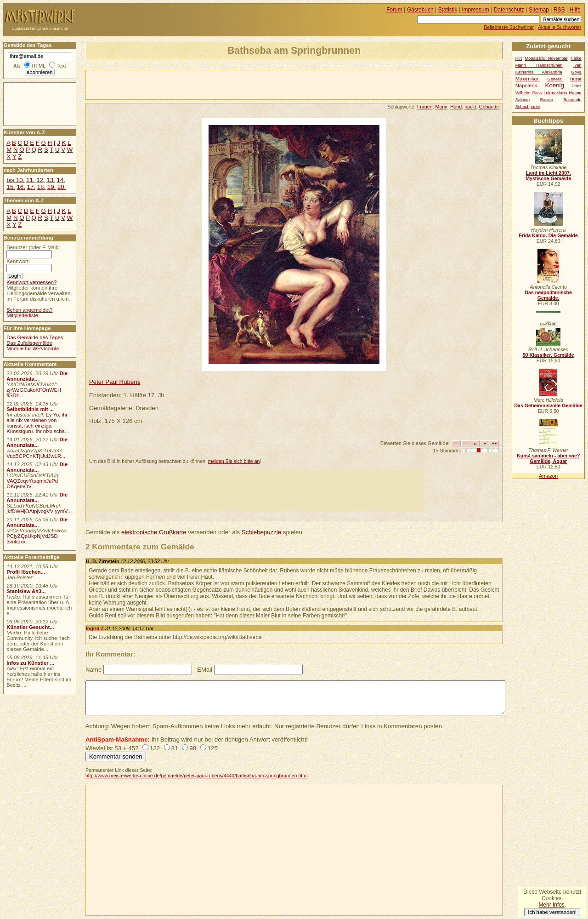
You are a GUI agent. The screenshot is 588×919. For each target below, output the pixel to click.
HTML (39, 66)
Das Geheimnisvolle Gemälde (548, 405)
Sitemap (539, 10)
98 (193, 748)
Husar (576, 79)
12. (40, 180)
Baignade (573, 100)
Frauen (425, 107)
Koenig (555, 85)
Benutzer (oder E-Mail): (33, 247)
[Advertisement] (193, 84)
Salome (523, 100)
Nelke (576, 58)
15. (11, 187)
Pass (537, 93)
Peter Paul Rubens (115, 382)
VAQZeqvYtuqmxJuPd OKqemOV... (32, 484)
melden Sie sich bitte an (234, 461)
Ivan (577, 65)
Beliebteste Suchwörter (509, 27)
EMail (205, 670)
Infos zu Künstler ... (30, 663)
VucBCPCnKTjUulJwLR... (36, 456)
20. (62, 187)
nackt (470, 107)
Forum (394, 10)
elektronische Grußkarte (154, 532)
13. (51, 180)
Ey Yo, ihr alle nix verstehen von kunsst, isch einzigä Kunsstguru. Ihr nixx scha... (38, 423)
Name (93, 670)
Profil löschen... (26, 572)
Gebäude (489, 107)
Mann (441, 107)
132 (155, 748)
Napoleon (526, 86)
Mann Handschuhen (539, 65)
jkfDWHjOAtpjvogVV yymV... (39, 511)
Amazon (548, 476)
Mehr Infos (551, 905)
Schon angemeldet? (29, 310)
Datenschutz (509, 10)
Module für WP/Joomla (33, 348)
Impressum (476, 10)
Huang (575, 93)
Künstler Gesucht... (30, 627)
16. (21, 187)
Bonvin (547, 100)
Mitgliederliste (22, 315)
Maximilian (528, 79)
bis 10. (15, 180)
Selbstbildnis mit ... (30, 409)
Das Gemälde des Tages (35, 337)
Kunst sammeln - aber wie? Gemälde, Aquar (548, 458)
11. (30, 180)
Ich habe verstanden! (552, 912)
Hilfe (575, 10)
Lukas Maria (555, 93)
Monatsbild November (546, 58)
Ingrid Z (95, 628)
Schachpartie (528, 107)
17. (31, 187)
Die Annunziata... (37, 376)
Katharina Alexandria (539, 72)
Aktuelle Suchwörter (560, 27)
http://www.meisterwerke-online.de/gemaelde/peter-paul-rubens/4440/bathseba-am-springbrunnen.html (197, 776)
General (555, 79)
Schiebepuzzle (261, 532)
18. (41, 187)
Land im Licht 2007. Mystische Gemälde (548, 176)
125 (213, 748)
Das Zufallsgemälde (29, 343)
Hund (456, 107)
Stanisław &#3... (26, 591)
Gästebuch (420, 10)
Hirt (519, 58)
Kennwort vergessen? (31, 282)
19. (51, 187)
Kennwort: (18, 261)
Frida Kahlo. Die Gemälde (548, 235)
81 (175, 748)
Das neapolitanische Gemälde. (548, 295)
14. (61, 180)
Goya (577, 72)
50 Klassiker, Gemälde (548, 355)
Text (61, 66)
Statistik (448, 10)
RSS (559, 10)
